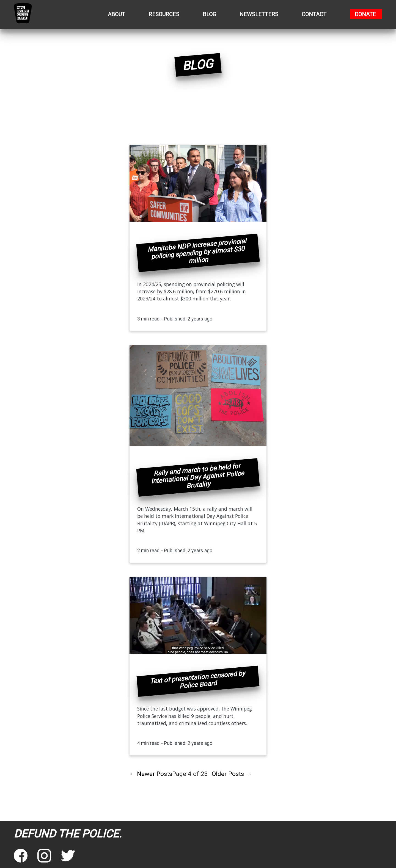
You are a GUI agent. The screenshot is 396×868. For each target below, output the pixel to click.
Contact (314, 14)
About (116, 14)
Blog (209, 14)
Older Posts (232, 774)
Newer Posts (151, 774)
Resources (164, 14)
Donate (365, 14)
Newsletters (259, 14)
